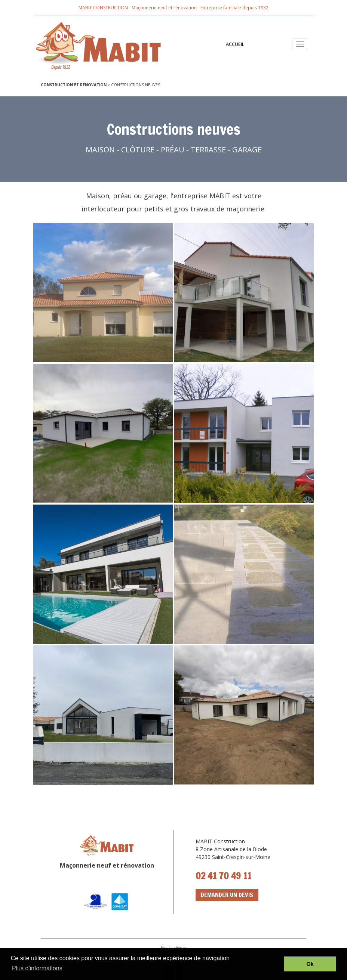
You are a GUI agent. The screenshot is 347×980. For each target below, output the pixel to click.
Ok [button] (310, 964)
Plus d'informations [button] (37, 968)
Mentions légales (173, 947)
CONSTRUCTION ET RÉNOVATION (74, 85)
